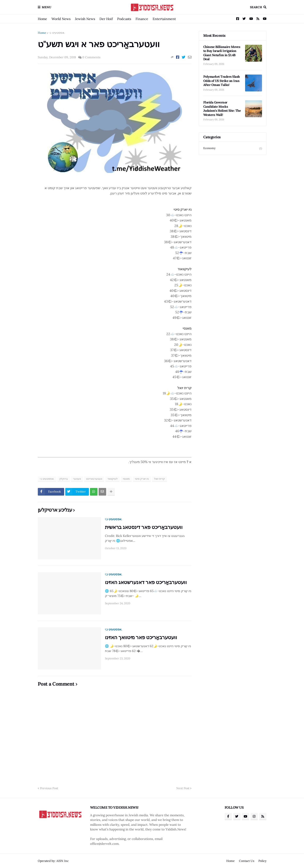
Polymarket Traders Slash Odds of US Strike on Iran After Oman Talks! (222, 81)
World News (61, 19)
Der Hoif (106, 19)
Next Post (183, 788)
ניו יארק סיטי (142, 479)
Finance (142, 19)
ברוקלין (64, 479)
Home (42, 19)
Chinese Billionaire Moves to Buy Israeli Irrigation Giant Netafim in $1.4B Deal (222, 53)
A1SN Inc (62, 861)
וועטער (77, 479)
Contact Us (247, 861)
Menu (47, 7)
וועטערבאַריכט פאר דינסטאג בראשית (144, 527)
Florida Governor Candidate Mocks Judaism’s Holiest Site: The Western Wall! (222, 109)
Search (256, 7)
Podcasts (124, 19)
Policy (262, 861)
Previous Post (49, 788)
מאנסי (126, 479)
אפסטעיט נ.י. (57, 33)
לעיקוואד (113, 479)
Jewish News (85, 19)
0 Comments (91, 57)
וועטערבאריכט (94, 479)
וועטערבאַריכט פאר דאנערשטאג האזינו (146, 582)
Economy (233, 148)
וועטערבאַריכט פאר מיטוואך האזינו (141, 637)
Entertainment (164, 19)
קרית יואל (159, 479)
